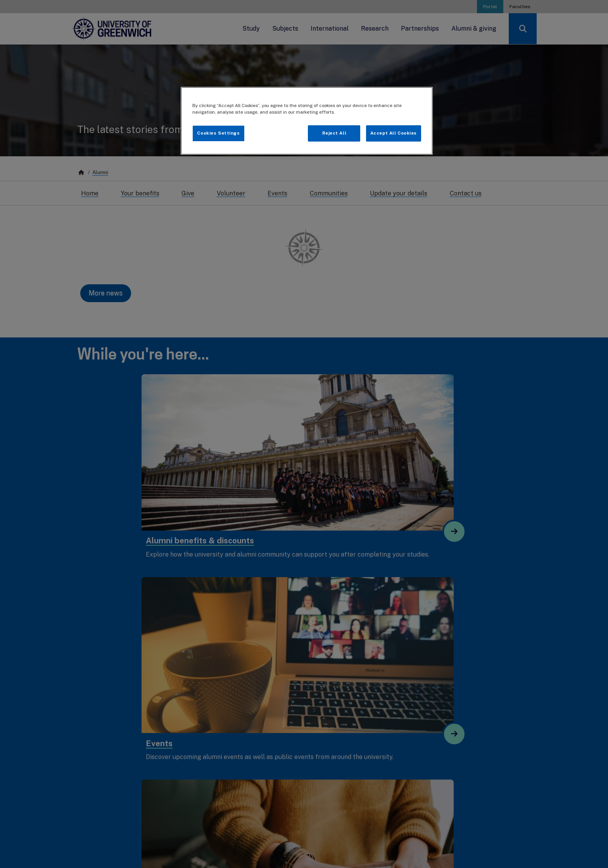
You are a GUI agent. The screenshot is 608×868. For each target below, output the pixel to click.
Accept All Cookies (394, 133)
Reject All (334, 133)
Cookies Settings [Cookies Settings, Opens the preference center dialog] (218, 133)
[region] (307, 121)
